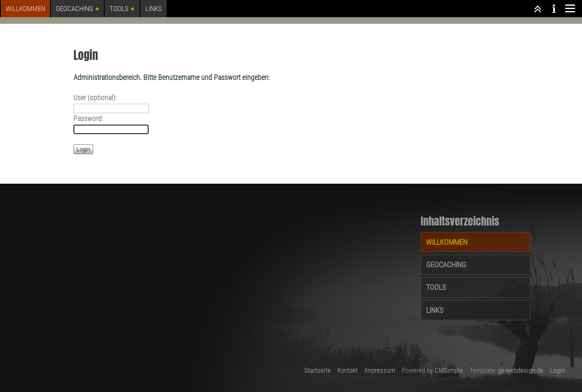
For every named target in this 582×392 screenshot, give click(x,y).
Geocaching (446, 265)
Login (557, 370)
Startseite (317, 370)
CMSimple (449, 370)
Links (435, 310)
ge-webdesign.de (521, 370)
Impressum (380, 370)
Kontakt (348, 370)
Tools (436, 287)
